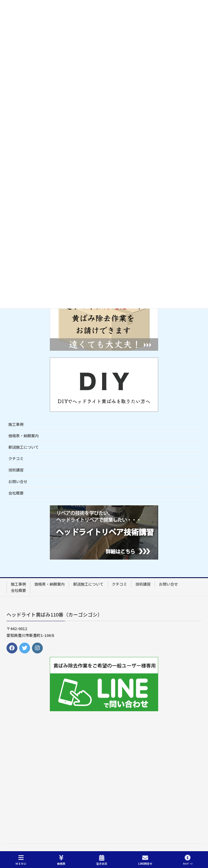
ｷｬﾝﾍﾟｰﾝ (188, 860)
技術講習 (16, 470)
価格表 (61, 860)
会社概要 (16, 493)
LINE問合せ (145, 860)
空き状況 (102, 860)
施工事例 (16, 424)
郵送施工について (24, 447)
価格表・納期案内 (24, 436)
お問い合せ (18, 481)
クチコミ (16, 458)
